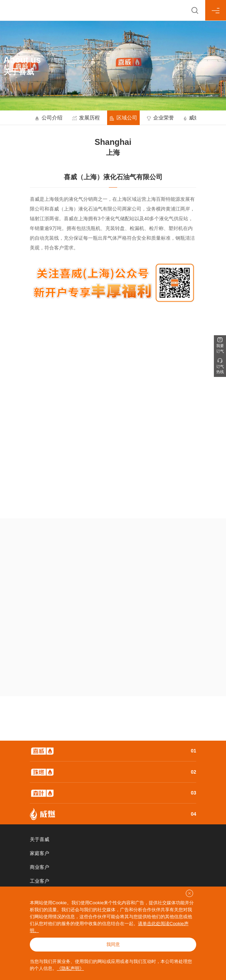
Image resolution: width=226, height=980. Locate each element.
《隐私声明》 (70, 968)
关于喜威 (40, 839)
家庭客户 (40, 853)
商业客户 (40, 867)
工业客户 (40, 881)
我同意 (113, 944)
